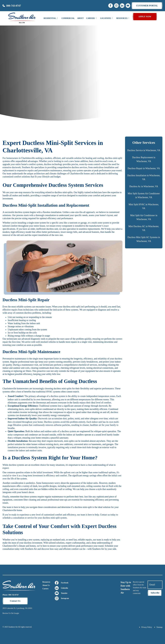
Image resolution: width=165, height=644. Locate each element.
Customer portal (147, 6)
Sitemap (159, 627)
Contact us (105, 515)
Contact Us (15, 601)
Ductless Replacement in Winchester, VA (144, 159)
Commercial (68, 18)
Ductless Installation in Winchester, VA (144, 177)
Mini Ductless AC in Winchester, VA (144, 228)
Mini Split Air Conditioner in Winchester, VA (144, 217)
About (80, 18)
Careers (45, 589)
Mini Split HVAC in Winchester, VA (144, 206)
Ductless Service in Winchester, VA (144, 150)
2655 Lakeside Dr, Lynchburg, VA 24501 (17, 608)
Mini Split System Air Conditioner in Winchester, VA (144, 195)
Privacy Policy (147, 627)
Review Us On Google (11, 613)
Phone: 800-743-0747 (11, 595)
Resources (46, 582)
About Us (46, 585)
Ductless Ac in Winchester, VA (144, 186)
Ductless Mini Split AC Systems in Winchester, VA (144, 239)
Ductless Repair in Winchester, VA (144, 168)
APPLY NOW (145, 17)
